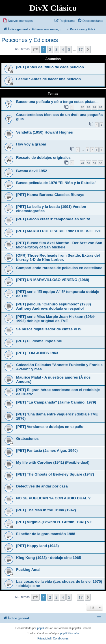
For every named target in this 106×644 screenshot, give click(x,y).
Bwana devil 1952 (32, 171)
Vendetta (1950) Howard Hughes (45, 132)
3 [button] (56, 49)
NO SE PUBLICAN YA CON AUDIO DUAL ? (53, 498)
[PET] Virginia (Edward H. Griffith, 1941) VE (54, 522)
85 (101, 107)
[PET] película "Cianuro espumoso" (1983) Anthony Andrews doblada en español (54, 306)
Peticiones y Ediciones (30, 40)
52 (101, 163)
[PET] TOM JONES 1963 (37, 353)
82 (83, 107)
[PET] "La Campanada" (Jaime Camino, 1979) (56, 402)
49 (83, 163)
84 (94, 107)
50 (88, 163)
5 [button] (69, 49)
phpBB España (70, 633)
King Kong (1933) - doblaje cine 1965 (48, 558)
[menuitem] (18, 21)
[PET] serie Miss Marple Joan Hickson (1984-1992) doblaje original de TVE (56, 319)
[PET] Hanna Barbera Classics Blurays (50, 195)
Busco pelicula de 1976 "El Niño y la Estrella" (56, 183)
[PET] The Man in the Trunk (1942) (46, 510)
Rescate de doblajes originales (43, 158)
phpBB (41, 628)
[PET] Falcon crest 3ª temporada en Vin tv (53, 219)
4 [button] (63, 49)
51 (94, 163)
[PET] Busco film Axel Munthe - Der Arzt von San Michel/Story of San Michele (59, 245)
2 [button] (50, 49)
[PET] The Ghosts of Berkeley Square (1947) (55, 474)
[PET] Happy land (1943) (37, 546)
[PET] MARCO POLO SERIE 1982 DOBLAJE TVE (59, 231)
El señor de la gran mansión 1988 (46, 534)
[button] (35, 49)
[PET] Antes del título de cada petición (50, 67)
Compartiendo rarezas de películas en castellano (59, 268)
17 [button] (81, 49)
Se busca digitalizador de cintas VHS (49, 329)
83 (88, 107)
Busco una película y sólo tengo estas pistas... (57, 102)
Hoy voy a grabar (31, 144)
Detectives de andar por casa (42, 486)
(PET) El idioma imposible (39, 341)
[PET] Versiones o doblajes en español (50, 427)
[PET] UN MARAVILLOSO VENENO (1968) (53, 280)
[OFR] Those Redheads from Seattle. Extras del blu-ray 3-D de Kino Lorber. (58, 257)
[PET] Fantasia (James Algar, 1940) (47, 450)
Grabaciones (27, 439)
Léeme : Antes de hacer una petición (48, 79)
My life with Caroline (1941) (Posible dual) (53, 462)
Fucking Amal (28, 570)
